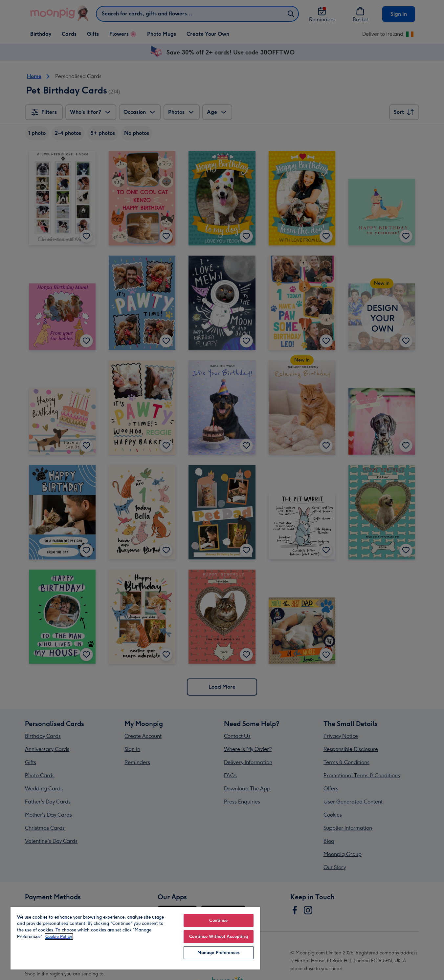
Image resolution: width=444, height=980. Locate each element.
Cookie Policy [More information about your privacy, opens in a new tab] (59, 937)
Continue (218, 920)
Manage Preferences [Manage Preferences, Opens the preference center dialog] (219, 953)
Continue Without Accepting (218, 937)
